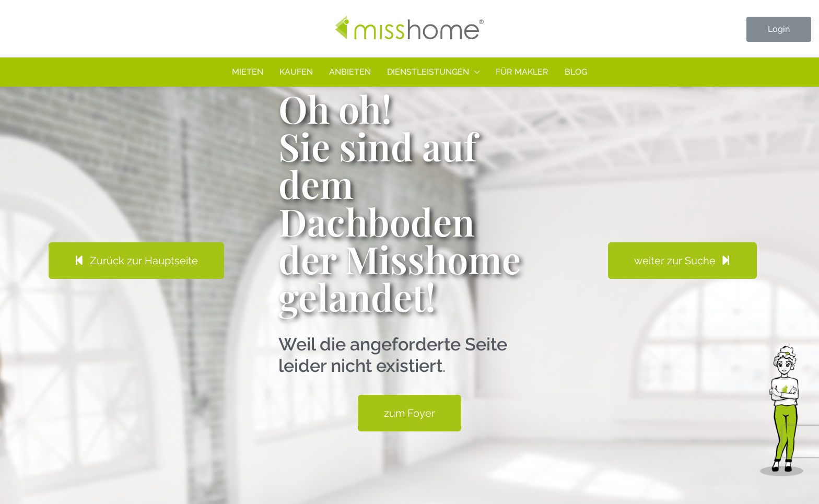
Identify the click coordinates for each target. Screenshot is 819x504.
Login (779, 29)
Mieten (248, 72)
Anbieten (350, 72)
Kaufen (296, 72)
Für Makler (522, 72)
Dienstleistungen (428, 72)
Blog (576, 72)
